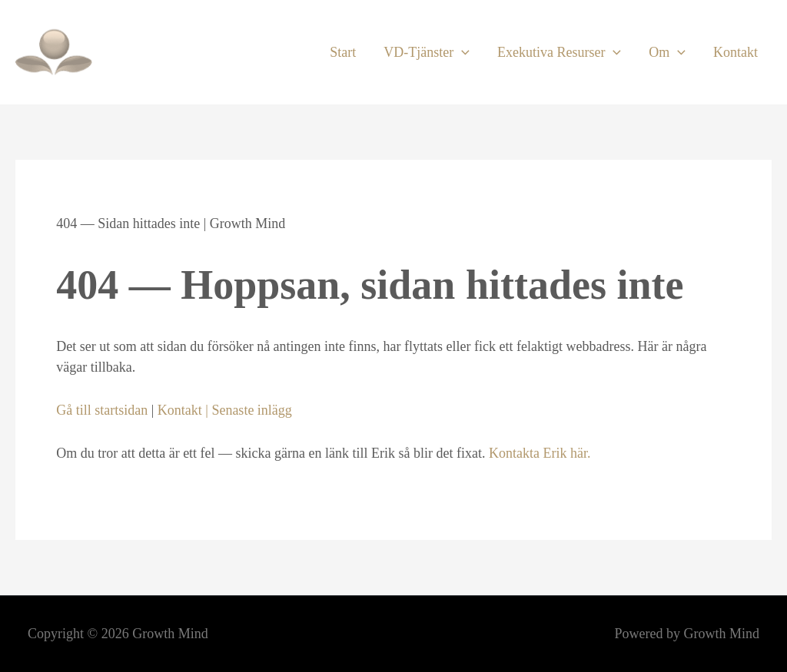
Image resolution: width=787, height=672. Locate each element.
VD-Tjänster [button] (427, 52)
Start (343, 52)
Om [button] (667, 52)
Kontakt (736, 52)
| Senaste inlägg (247, 410)
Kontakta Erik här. (540, 453)
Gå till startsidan (102, 410)
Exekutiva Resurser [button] (559, 52)
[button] (462, 52)
